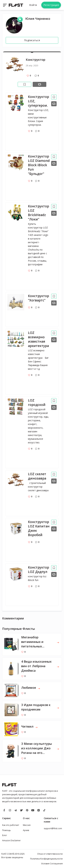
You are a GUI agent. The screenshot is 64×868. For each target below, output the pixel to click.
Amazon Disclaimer (11, 840)
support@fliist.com (53, 828)
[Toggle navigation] (5, 5)
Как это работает (11, 825)
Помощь (6, 830)
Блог (5, 835)
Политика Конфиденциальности (46, 859)
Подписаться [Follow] (32, 40)
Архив (26, 830)
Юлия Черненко (38, 19)
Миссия (27, 825)
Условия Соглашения (52, 864)
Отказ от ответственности (50, 854)
